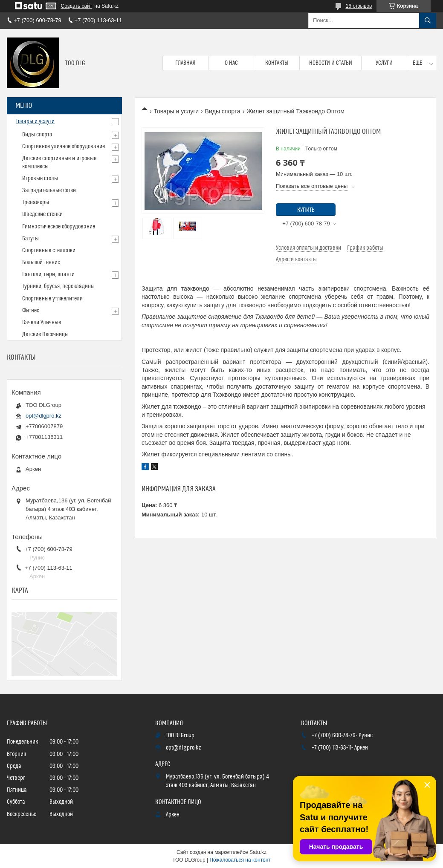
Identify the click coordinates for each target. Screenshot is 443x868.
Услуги (384, 63)
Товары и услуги (176, 111)
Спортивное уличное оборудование (64, 147)
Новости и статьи (331, 63)
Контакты (277, 63)
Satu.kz (258, 852)
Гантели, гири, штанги (48, 274)
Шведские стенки (42, 214)
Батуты (30, 239)
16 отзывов (359, 6)
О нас (231, 63)
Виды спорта (223, 111)
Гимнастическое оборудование (59, 227)
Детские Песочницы (45, 335)
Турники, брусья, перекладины (58, 286)
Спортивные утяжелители (52, 299)
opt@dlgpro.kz (43, 416)
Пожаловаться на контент (240, 860)
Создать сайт (77, 6)
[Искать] (428, 20)
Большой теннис (41, 262)
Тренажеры (36, 202)
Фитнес (31, 311)
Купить (306, 210)
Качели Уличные (42, 323)
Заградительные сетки (49, 190)
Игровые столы (40, 179)
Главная (185, 63)
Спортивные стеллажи (49, 251)
